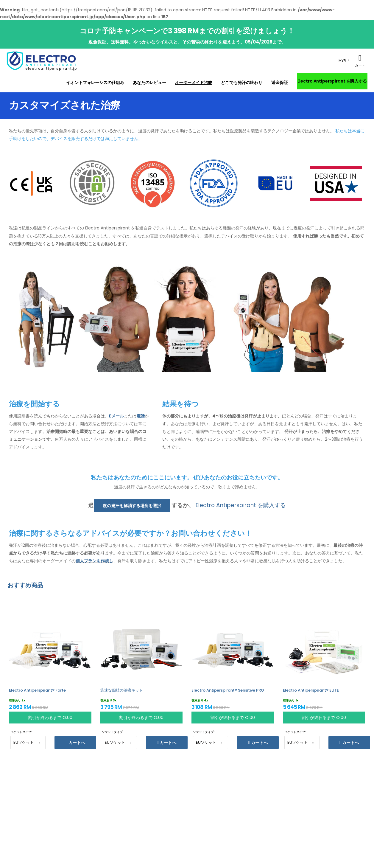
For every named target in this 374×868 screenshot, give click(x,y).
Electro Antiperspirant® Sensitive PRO (228, 690)
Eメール (116, 416)
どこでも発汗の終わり (242, 83)
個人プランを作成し (94, 561)
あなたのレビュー (149, 83)
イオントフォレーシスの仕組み (95, 83)
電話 (141, 416)
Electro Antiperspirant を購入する (332, 81)
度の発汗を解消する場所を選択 (132, 506)
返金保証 (280, 83)
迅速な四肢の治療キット (122, 690)
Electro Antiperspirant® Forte (37, 690)
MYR (342, 61)
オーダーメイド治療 (193, 83)
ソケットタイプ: (21, 732)
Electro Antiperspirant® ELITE (311, 690)
